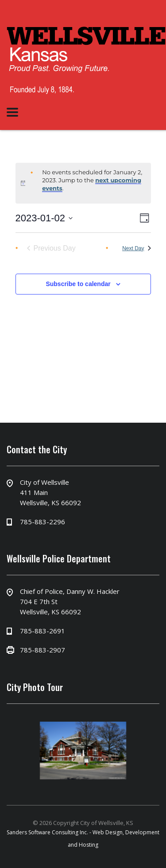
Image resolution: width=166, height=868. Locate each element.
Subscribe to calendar (78, 284)
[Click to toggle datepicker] (44, 218)
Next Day (136, 248)
